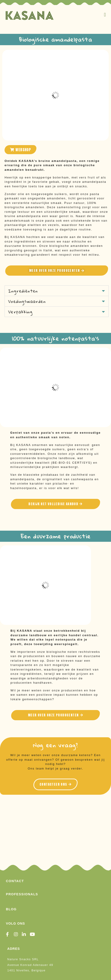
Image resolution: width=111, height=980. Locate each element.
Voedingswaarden (27, 301)
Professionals (22, 894)
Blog (11, 909)
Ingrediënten (23, 291)
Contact (15, 881)
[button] (105, 15)
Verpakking (20, 312)
